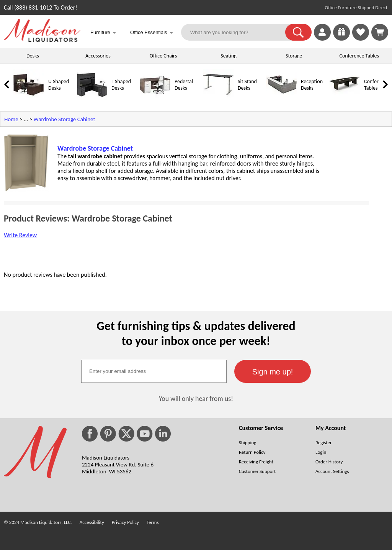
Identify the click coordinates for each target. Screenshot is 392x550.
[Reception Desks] (281, 98)
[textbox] (154, 371)
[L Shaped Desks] (92, 98)
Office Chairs (163, 56)
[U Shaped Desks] (29, 98)
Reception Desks (312, 85)
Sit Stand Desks (247, 85)
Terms (153, 522)
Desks (33, 56)
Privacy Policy (125, 522)
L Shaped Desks (121, 85)
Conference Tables (359, 56)
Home (11, 119)
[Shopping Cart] (380, 32)
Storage (294, 56)
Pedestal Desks (184, 85)
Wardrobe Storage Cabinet (65, 119)
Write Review (20, 235)
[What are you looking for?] (238, 32)
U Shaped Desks (59, 85)
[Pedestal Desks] (155, 98)
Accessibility (92, 522)
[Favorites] (361, 39)
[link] (380, 32)
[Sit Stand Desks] (218, 98)
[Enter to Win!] (341, 39)
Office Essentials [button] (152, 33)
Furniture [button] (103, 33)
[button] (298, 32)
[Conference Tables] (345, 98)
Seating (229, 56)
